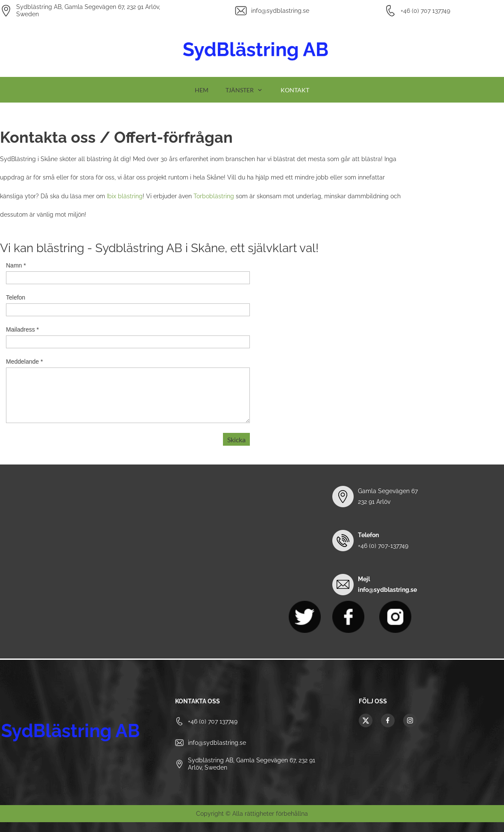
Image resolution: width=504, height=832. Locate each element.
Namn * (16, 265)
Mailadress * (22, 329)
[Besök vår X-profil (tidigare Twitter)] (366, 720)
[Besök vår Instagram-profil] (410, 720)
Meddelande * (24, 362)
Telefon (16, 297)
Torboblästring (214, 196)
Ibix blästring (125, 196)
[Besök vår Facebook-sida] (388, 720)
